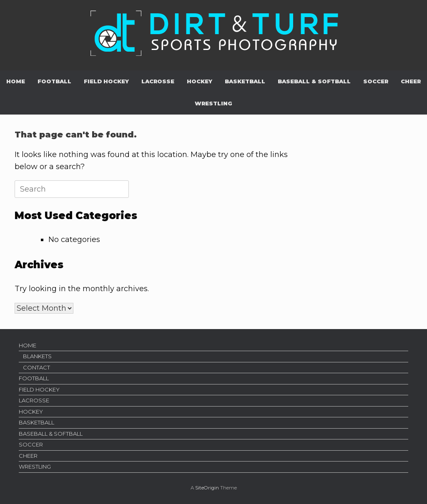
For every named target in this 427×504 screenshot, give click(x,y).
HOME (16, 81)
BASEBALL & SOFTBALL (314, 81)
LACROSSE (158, 81)
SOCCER (376, 81)
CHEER (411, 81)
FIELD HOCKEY (106, 81)
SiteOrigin (207, 488)
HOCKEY (200, 81)
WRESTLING (213, 103)
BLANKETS (37, 356)
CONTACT (36, 367)
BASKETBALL (245, 81)
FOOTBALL (54, 81)
